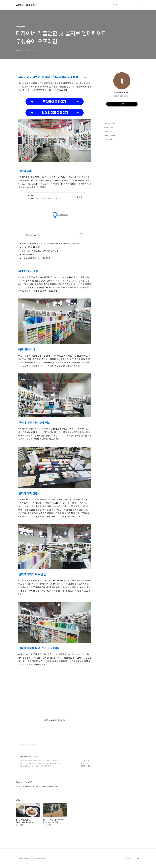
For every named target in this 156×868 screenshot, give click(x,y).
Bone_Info (109, 132)
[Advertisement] (55, 683)
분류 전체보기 (110, 123)
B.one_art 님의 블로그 (26, 5)
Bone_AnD (109, 128)
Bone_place (23, 756)
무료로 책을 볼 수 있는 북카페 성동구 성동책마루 (36, 766)
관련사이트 (128, 858)
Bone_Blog (109, 140)
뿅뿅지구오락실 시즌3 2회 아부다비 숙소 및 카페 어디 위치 (39, 763)
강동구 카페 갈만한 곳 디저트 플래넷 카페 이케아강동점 (38, 761)
